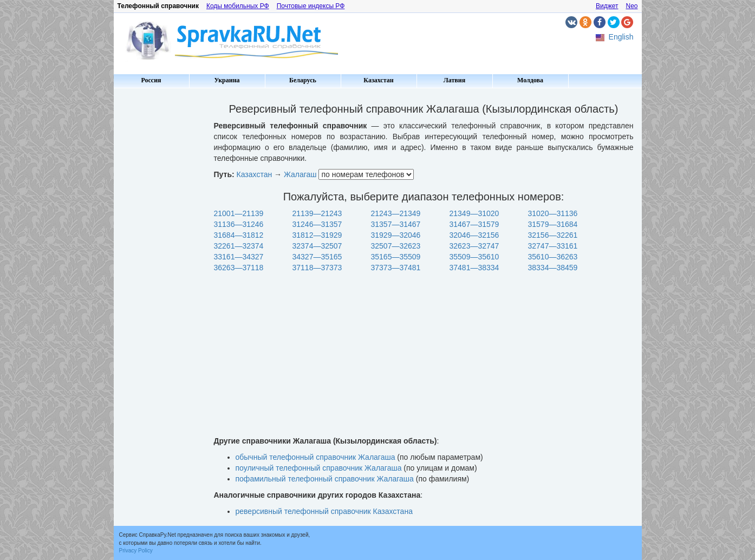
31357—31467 (396, 224)
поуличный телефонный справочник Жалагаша (319, 468)
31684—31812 (239, 235)
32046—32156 (474, 235)
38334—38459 (553, 268)
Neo (632, 6)
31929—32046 (396, 235)
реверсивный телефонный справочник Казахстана (324, 511)
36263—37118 (239, 268)
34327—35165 (317, 257)
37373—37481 (396, 268)
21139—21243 (317, 213)
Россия (151, 80)
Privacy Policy (136, 551)
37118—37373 (317, 268)
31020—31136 (553, 213)
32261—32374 (239, 246)
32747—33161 (553, 246)
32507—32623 (396, 246)
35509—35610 (474, 257)
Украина (227, 80)
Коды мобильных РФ (238, 6)
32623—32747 (474, 246)
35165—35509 (396, 257)
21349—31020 (474, 213)
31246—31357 (317, 224)
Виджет (607, 6)
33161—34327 (239, 257)
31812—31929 (317, 235)
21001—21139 (239, 213)
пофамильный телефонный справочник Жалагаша (325, 479)
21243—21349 (396, 213)
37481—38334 (474, 268)
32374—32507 (317, 246)
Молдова (530, 80)
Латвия (454, 80)
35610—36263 (553, 257)
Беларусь (303, 80)
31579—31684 (553, 224)
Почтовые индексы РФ (311, 6)
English (621, 37)
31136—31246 (239, 224)
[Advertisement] (160, 255)
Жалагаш (300, 174)
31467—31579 (474, 224)
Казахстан (378, 80)
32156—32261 (553, 235)
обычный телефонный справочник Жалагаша (315, 457)
